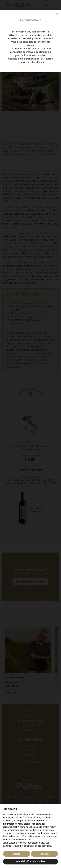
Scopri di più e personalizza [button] (30, 861)
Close (57, 14)
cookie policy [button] (49, 827)
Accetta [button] (45, 854)
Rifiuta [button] (17, 854)
